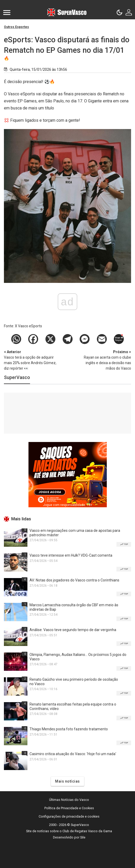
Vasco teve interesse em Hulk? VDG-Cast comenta (71, 555)
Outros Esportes (16, 27)
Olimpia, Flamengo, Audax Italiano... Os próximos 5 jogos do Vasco (78, 657)
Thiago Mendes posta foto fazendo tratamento (69, 729)
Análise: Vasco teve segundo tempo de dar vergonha (73, 630)
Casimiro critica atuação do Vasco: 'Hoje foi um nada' (73, 754)
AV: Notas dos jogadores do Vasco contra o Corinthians (74, 580)
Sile (83, 837)
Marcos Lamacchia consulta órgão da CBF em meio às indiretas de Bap (74, 607)
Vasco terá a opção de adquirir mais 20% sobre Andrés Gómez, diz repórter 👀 (31, 360)
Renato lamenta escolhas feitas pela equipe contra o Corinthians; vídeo (73, 706)
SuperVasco (17, 377)
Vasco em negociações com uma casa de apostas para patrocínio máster (75, 533)
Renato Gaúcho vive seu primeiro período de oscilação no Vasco (74, 682)
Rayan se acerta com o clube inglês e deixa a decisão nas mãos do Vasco (104, 360)
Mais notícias (67, 781)
